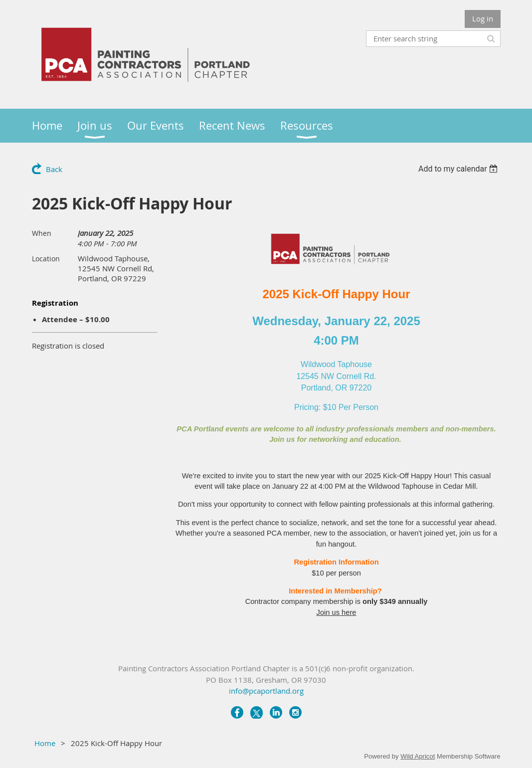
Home (45, 743)
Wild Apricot (418, 756)
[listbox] (459, 169)
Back (54, 169)
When (42, 233)
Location (46, 259)
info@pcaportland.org (266, 691)
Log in (483, 18)
